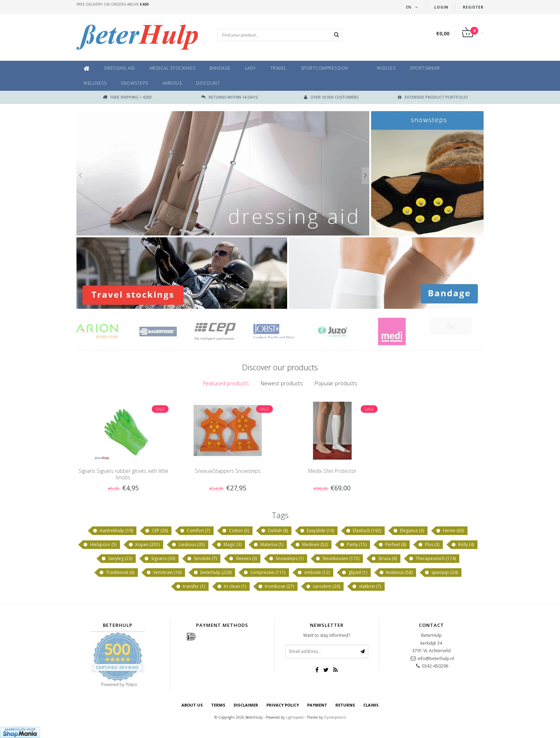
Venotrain (164, 573)
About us (192, 705)
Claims (371, 705)
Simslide (202, 559)
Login (441, 7)
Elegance (408, 531)
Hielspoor (100, 545)
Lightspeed (295, 717)
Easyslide (317, 531)
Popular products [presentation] (336, 383)
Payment (317, 705)
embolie (313, 573)
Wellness (95, 83)
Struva (384, 559)
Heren (450, 531)
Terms (218, 705)
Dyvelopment (335, 717)
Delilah (274, 531)
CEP (156, 531)
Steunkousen (337, 559)
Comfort (195, 531)
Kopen (144, 545)
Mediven (311, 545)
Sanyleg (117, 559)
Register (473, 7)
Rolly (462, 545)
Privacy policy (283, 705)
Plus (429, 545)
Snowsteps (134, 83)
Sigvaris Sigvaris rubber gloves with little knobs (123, 474)
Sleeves (243, 559)
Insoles (386, 68)
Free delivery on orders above (112, 4)
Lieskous (188, 545)
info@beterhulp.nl (436, 658)
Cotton (235, 531)
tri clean (231, 586)
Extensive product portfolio (433, 97)
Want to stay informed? (327, 635)
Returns (345, 705)
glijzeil (354, 573)
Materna (268, 545)
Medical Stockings (173, 68)
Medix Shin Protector (332, 471)
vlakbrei (366, 586)
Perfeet (392, 545)
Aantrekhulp (113, 531)
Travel (278, 68)
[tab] (226, 383)
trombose (276, 586)
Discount (208, 83)
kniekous (396, 573)
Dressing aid (120, 68)
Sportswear (425, 68)
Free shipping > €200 (127, 97)
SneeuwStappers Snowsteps (228, 471)
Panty (353, 545)
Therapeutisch (432, 559)
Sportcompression (324, 68)
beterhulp (212, 573)
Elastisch (363, 531)
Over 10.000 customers (331, 97)
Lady (251, 68)
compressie (264, 573)
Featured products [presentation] (226, 383)
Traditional (117, 573)
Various (172, 83)
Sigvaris (159, 559)
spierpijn (441, 573)
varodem (323, 586)
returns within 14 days (229, 97)
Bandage (220, 68)
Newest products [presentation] (282, 383)
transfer (190, 586)
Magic (229, 545)
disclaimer (246, 705)
